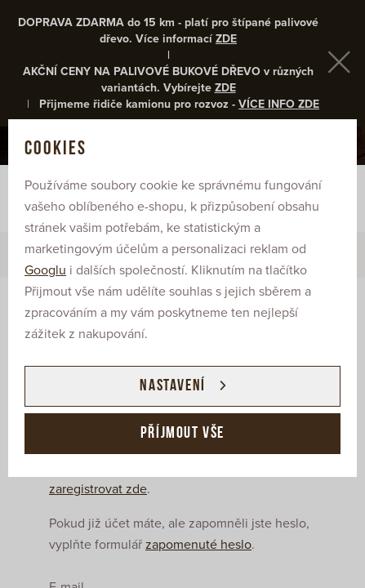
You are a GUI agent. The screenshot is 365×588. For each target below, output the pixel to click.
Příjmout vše (182, 434)
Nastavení (172, 386)
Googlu (45, 270)
